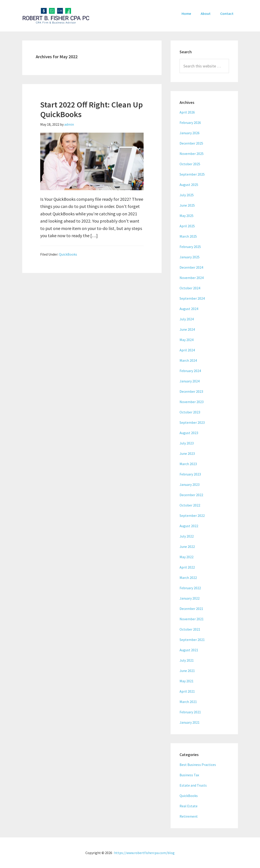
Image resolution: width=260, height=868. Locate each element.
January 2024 (190, 381)
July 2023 (187, 443)
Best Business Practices (198, 765)
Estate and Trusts (193, 785)
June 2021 (187, 671)
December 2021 (191, 609)
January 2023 (190, 484)
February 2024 (190, 371)
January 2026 (190, 133)
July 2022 (187, 536)
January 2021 (190, 722)
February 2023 (190, 474)
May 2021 (187, 681)
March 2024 (188, 360)
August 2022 (189, 526)
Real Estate (189, 806)
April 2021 (187, 691)
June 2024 (187, 329)
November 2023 (192, 402)
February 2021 (190, 712)
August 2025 (189, 185)
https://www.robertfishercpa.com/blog (144, 853)
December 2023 (191, 391)
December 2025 (191, 143)
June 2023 (187, 453)
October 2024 (190, 288)
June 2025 (187, 205)
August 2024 (189, 309)
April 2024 (187, 350)
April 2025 (187, 226)
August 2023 (189, 433)
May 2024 (187, 340)
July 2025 (187, 195)
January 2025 (190, 257)
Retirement (189, 816)
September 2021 (192, 640)
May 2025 (187, 216)
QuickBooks (68, 254)
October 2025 (190, 164)
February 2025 (190, 247)
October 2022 (190, 505)
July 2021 (187, 660)
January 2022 (190, 598)
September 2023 (192, 422)
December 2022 (191, 495)
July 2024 (187, 319)
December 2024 (191, 267)
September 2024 (192, 298)
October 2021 (190, 629)
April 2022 (187, 567)
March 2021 (188, 702)
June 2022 (187, 547)
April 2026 (187, 112)
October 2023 (190, 412)
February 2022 (190, 588)
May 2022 (187, 557)
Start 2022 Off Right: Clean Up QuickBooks (92, 109)
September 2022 (192, 515)
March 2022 (188, 578)
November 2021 (192, 619)
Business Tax (189, 775)
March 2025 (188, 236)
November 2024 (192, 278)
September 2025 (192, 174)
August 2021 (189, 650)
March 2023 (188, 464)
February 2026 (190, 123)
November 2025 (192, 154)
